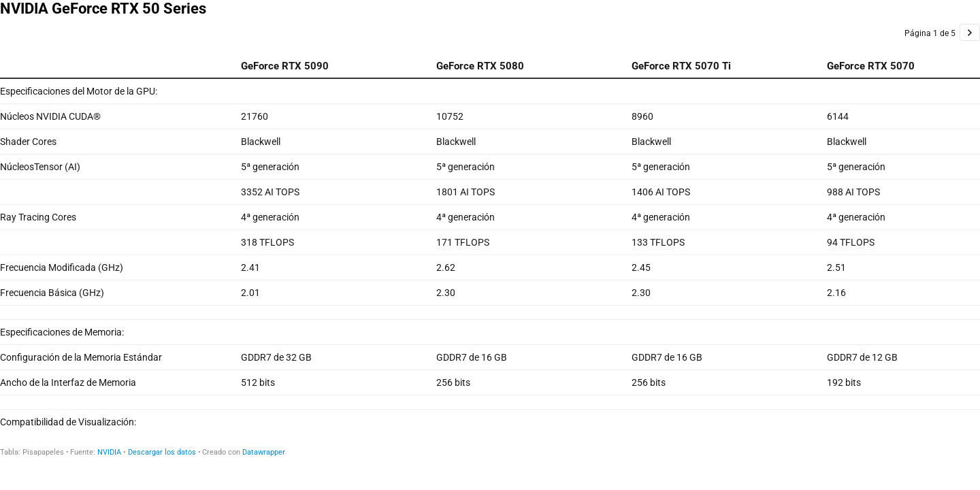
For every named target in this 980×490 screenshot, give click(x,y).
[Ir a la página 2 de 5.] (970, 32)
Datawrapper (264, 452)
